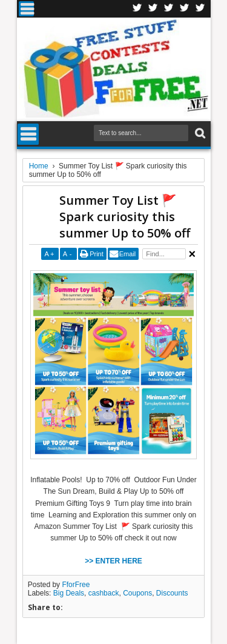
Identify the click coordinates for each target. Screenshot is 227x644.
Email (128, 254)
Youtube (200, 9)
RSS (185, 9)
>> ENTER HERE (113, 561)
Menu (26, 9)
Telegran (169, 9)
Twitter (153, 9)
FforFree (76, 585)
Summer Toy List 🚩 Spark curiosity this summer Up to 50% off (125, 217)
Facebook (137, 9)
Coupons (137, 593)
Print (97, 254)
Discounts (172, 593)
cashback (104, 593)
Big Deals (69, 593)
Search (199, 134)
